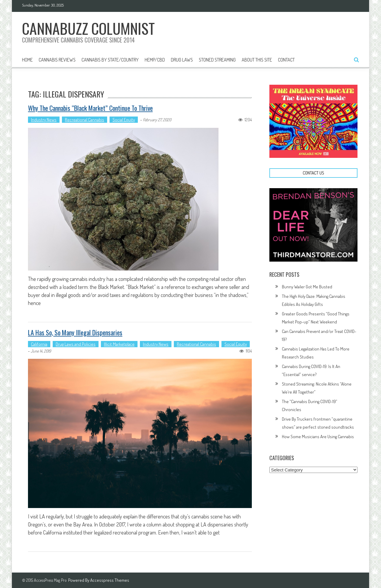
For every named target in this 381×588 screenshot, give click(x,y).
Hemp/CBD (155, 60)
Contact (286, 60)
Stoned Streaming (217, 60)
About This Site (257, 60)
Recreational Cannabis (85, 120)
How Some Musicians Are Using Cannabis (318, 437)
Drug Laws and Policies (76, 344)
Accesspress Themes (110, 580)
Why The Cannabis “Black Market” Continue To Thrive (90, 108)
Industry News (44, 120)
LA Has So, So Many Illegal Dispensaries (75, 332)
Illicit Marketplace (119, 344)
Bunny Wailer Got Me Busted (307, 287)
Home (27, 60)
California (39, 344)
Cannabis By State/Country (110, 60)
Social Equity (124, 120)
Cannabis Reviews (57, 60)
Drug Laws (182, 60)
